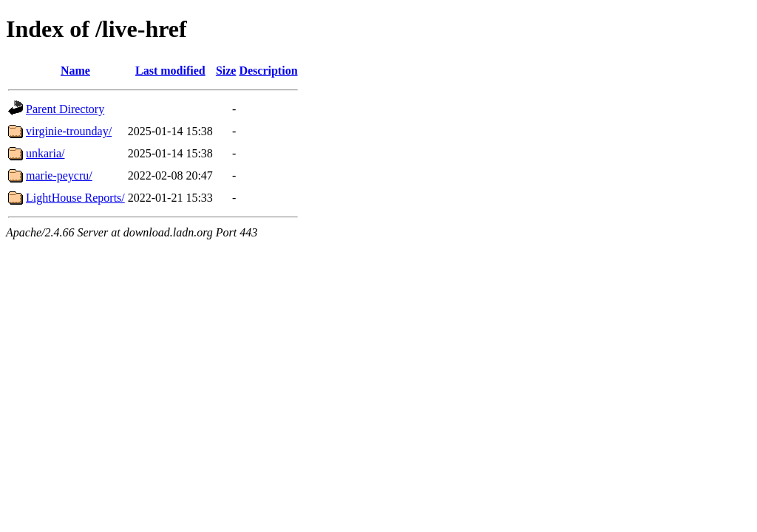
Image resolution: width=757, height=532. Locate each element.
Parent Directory (65, 109)
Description (268, 71)
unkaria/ (45, 153)
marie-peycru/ (59, 175)
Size (226, 71)
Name (75, 71)
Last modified (170, 71)
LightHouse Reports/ (75, 198)
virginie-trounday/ (69, 131)
